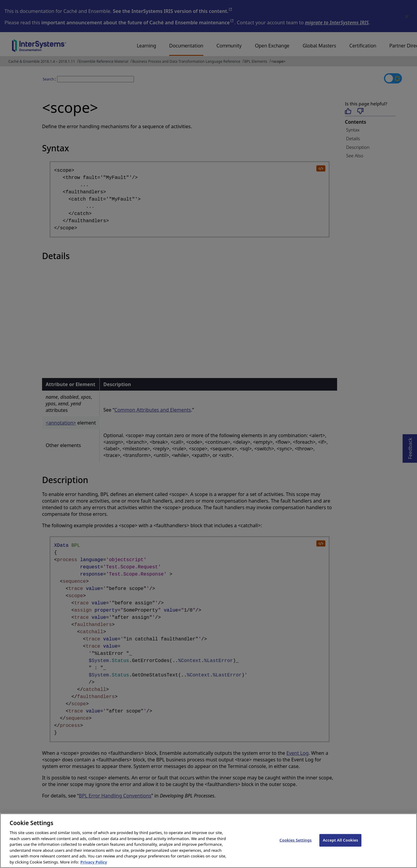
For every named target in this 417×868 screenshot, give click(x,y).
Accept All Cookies (340, 844)
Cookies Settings (295, 844)
